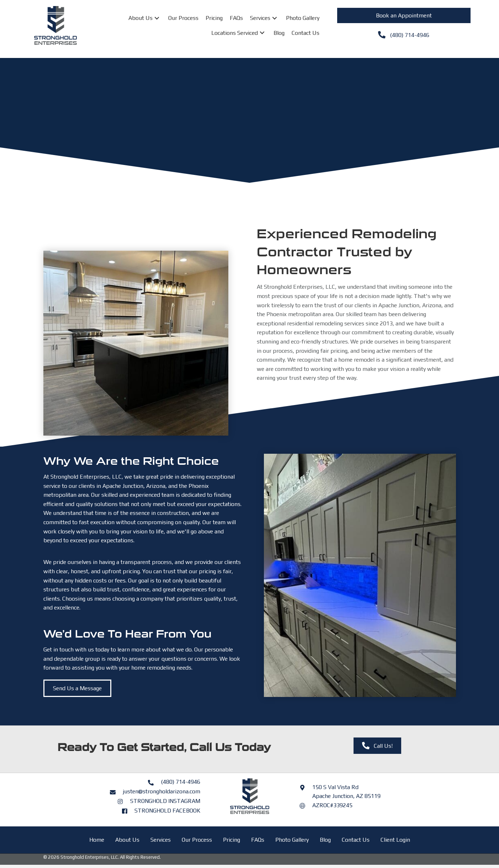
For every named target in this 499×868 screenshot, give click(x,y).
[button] (157, 18)
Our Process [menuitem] (197, 840)
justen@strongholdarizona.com (161, 791)
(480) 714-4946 (181, 782)
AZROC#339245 (332, 805)
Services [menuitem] (161, 840)
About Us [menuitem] (127, 840)
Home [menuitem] (97, 840)
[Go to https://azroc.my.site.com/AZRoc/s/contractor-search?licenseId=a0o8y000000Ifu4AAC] (306, 805)
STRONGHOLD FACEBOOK (167, 811)
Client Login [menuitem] (395, 840)
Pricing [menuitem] (232, 840)
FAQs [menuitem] (258, 840)
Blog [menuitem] (325, 840)
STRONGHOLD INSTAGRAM (165, 801)
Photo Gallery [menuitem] (292, 840)
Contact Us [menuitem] (356, 840)
